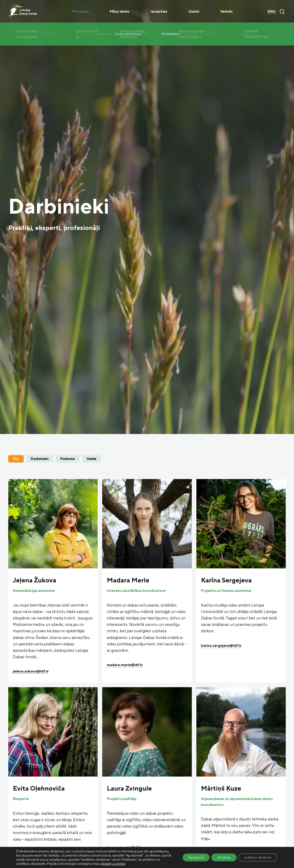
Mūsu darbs (120, 11)
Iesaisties (159, 11)
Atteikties (219, 855)
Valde (92, 459)
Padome (68, 459)
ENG (272, 11)
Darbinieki (40, 459)
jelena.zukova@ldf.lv (31, 671)
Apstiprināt (188, 855)
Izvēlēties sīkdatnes (256, 855)
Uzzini (194, 11)
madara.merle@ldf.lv (125, 665)
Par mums (80, 11)
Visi (16, 459)
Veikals (226, 11)
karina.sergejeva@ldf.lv (221, 645)
